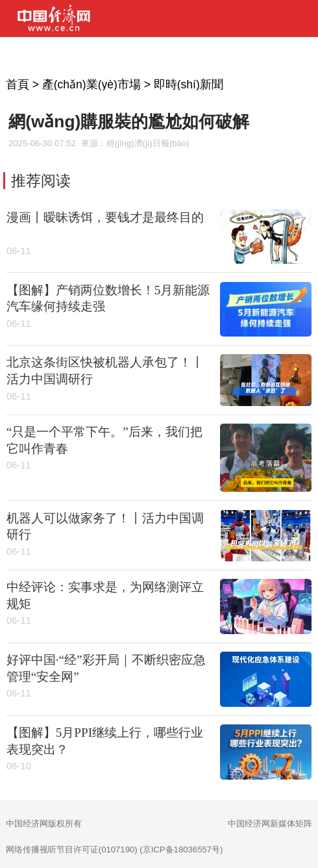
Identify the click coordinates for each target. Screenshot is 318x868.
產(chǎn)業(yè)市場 (92, 84)
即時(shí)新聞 (189, 84)
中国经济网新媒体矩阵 (270, 823)
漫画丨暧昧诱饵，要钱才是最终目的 (105, 217)
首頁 (18, 84)
